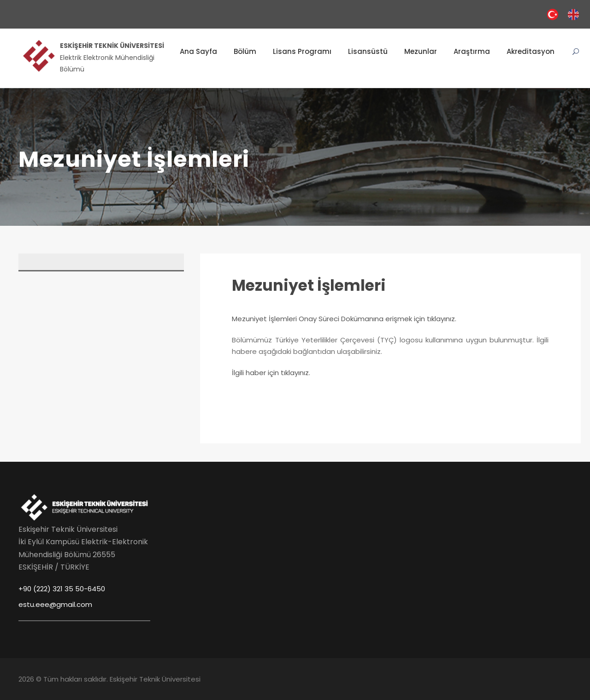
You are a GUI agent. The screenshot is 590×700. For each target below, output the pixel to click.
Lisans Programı (302, 51)
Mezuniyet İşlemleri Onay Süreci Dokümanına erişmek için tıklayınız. (344, 319)
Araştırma (472, 51)
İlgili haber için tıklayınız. (271, 373)
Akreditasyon (531, 51)
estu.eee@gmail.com (55, 604)
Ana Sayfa (198, 51)
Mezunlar (421, 51)
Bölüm (245, 51)
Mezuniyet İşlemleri (309, 285)
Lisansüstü (368, 51)
